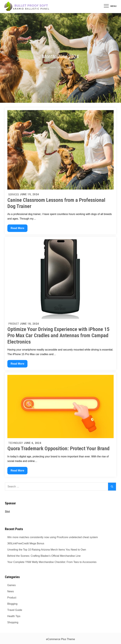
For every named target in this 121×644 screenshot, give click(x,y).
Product (14, 324)
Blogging (12, 604)
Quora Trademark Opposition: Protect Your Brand (58, 448)
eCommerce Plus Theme (61, 639)
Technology (16, 443)
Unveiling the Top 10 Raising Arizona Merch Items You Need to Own (47, 550)
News (10, 591)
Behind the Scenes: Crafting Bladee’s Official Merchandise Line (44, 556)
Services (14, 195)
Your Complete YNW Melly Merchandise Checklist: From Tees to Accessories (52, 562)
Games (11, 585)
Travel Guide (15, 610)
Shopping (13, 622)
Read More (18, 229)
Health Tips (14, 616)
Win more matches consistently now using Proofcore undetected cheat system (52, 537)
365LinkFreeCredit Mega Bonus (26, 543)
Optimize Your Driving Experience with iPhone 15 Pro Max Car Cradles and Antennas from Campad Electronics (58, 335)
